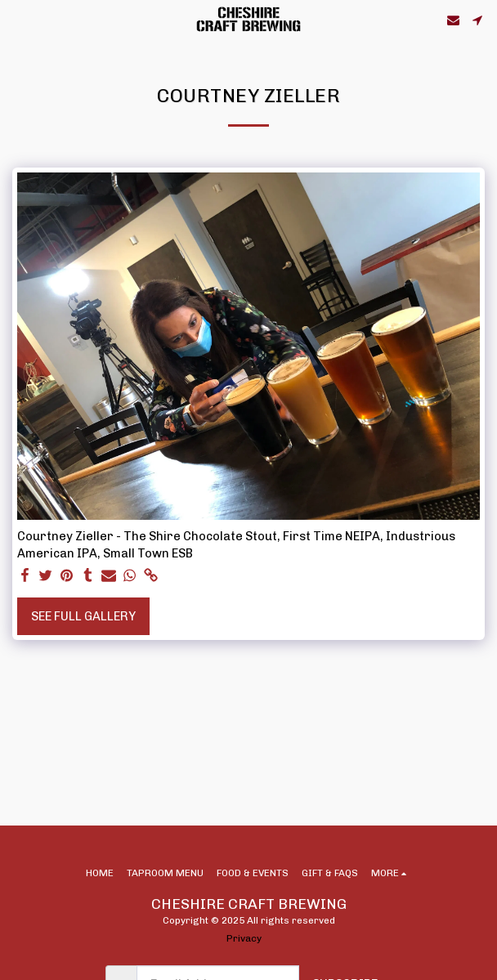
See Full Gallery (83, 616)
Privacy (244, 938)
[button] (18, 20)
